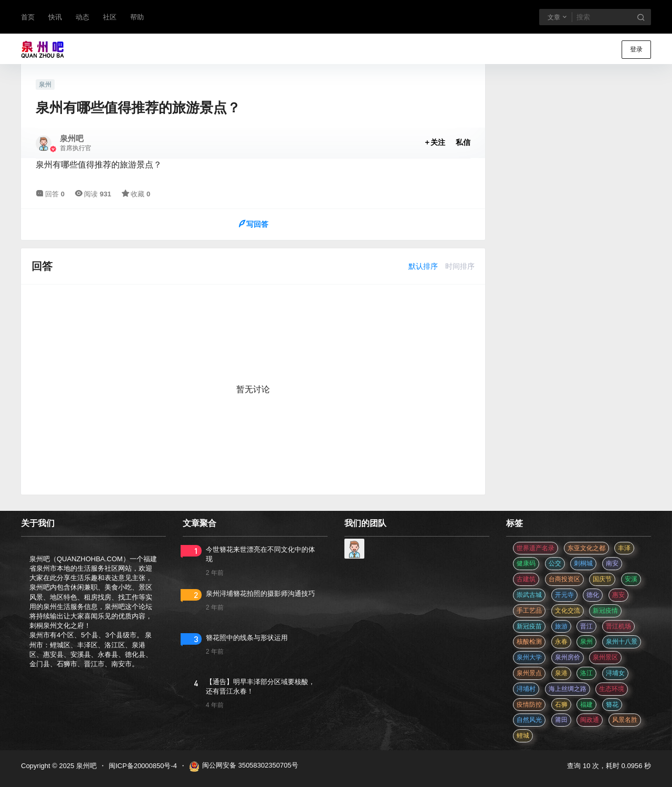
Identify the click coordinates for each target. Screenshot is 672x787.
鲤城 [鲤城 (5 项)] (523, 736)
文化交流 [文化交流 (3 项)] (568, 611)
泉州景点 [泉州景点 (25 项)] (529, 673)
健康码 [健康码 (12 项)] (526, 563)
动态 (82, 17)
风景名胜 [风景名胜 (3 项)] (625, 720)
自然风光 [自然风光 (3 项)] (529, 720)
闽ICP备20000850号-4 (143, 766)
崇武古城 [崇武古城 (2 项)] (529, 595)
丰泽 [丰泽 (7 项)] (624, 548)
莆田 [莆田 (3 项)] (561, 720)
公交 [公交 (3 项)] (555, 563)
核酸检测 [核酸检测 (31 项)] (529, 642)
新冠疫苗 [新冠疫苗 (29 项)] (529, 626)
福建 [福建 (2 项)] (586, 705)
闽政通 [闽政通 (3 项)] (590, 720)
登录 (636, 49)
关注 (435, 142)
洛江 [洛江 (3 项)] (586, 673)
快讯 (55, 17)
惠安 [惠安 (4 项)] (618, 595)
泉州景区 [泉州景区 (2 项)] (605, 657)
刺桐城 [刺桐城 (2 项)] (583, 563)
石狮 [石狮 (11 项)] (561, 705)
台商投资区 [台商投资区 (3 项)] (564, 579)
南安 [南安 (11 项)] (612, 563)
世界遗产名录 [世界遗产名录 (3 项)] (535, 548)
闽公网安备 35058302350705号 (244, 767)
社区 (110, 17)
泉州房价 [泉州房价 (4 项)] (568, 657)
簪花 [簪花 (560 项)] (612, 705)
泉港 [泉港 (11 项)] (561, 673)
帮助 (137, 17)
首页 (28, 17)
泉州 (45, 85)
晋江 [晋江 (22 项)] (586, 626)
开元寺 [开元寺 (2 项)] (564, 595)
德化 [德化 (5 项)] (593, 595)
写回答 (253, 224)
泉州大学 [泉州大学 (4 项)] (529, 657)
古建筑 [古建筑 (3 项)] (526, 579)
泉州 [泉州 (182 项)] (586, 642)
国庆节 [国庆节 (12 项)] (602, 579)
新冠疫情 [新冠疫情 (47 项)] (605, 611)
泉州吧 (85, 766)
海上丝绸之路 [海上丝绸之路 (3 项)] (568, 689)
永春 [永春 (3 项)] (561, 642)
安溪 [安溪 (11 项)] (631, 579)
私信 (463, 142)
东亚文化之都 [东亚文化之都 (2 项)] (586, 548)
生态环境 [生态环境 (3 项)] (612, 689)
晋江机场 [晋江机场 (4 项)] (618, 626)
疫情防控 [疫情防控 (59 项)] (529, 705)
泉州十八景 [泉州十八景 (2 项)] (622, 642)
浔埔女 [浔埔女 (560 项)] (615, 673)
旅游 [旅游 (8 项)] (561, 626)
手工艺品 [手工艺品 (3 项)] (529, 611)
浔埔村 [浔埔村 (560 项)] (526, 689)
